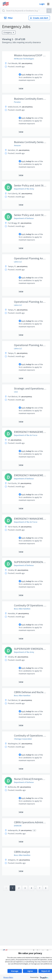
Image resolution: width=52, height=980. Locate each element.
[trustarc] (44, 977)
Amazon (17, 145)
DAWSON (18, 826)
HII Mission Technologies (24, 59)
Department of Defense (24, 218)
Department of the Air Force (26, 435)
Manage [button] (15, 971)
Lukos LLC (18, 262)
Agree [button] (30, 971)
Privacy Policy (8, 977)
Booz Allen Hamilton (22, 609)
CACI (16, 392)
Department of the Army (24, 189)
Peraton (17, 102)
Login (42, 4)
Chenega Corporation (23, 739)
